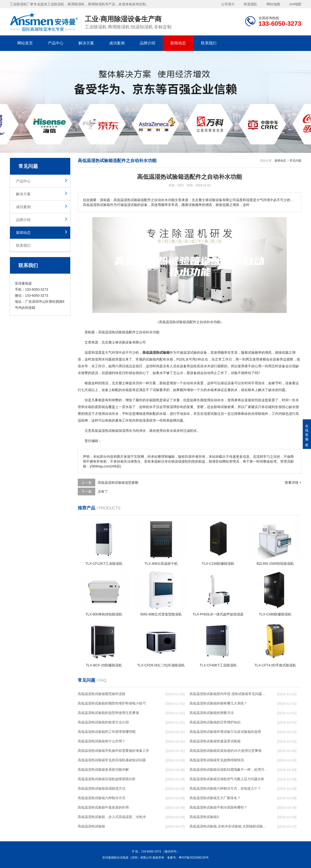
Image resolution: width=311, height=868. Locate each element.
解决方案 (86, 43)
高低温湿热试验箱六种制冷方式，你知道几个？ (225, 788)
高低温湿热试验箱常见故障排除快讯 (217, 760)
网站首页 (25, 43)
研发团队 (251, 4)
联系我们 (209, 43)
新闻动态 (178, 43)
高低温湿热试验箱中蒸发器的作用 (103, 807)
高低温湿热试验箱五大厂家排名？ (215, 798)
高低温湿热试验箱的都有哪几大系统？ (218, 703)
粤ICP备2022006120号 (194, 858)
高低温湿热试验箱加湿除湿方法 (102, 788)
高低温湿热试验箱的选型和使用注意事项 (108, 713)
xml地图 (295, 4)
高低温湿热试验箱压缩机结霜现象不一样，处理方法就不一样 (229, 770)
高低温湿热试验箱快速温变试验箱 (215, 741)
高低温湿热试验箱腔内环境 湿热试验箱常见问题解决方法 (229, 694)
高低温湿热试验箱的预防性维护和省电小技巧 (112, 703)
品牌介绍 (147, 43)
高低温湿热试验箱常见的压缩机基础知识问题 (112, 760)
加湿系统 (146, 420)
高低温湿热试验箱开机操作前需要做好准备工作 (113, 751)
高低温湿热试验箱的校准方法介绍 (103, 722)
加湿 (95, 359)
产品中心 (56, 43)
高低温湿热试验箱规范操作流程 (102, 694)
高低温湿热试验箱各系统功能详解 (103, 770)
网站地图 (273, 4)
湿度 (98, 352)
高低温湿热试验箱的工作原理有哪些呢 (107, 732)
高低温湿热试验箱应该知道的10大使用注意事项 (225, 751)
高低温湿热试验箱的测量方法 (212, 713)
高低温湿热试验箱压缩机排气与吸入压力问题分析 (227, 779)
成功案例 (117, 43)
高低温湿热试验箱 (91, 826)
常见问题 (295, 161)
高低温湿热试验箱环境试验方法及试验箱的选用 (225, 732)
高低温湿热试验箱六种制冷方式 (102, 798)
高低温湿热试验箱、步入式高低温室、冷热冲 (112, 817)
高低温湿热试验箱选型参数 (118, 483)
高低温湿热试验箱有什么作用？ (102, 741)
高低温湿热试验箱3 (204, 817)
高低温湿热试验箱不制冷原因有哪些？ (218, 807)
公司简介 (228, 4)
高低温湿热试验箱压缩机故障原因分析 (107, 779)
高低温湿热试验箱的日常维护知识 (215, 722)
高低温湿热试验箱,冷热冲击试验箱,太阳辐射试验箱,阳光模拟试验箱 (229, 826)
